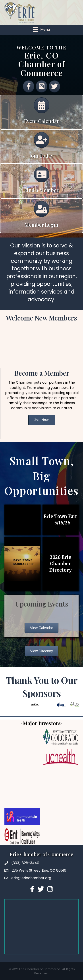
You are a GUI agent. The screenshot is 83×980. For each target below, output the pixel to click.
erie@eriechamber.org (31, 878)
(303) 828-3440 (25, 863)
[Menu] (41, 29)
